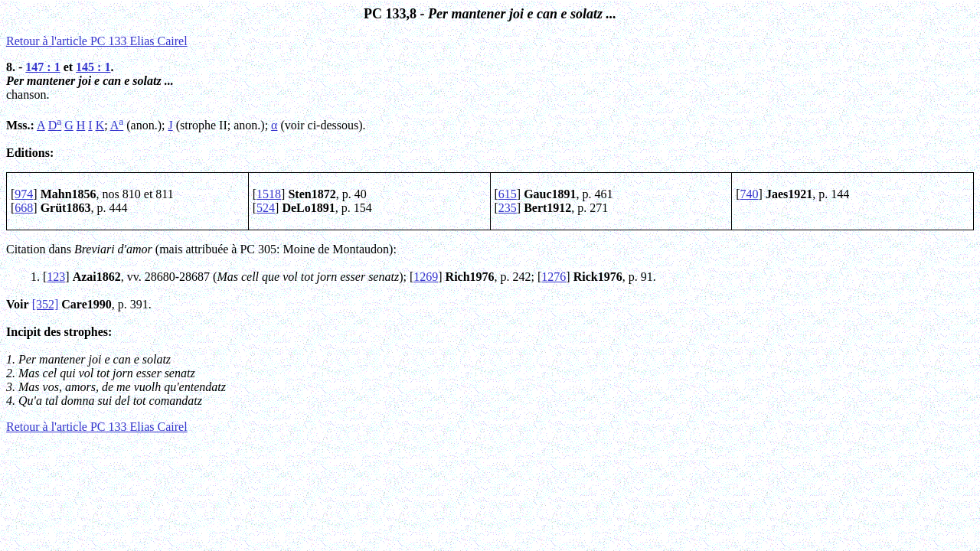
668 (24, 208)
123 (56, 277)
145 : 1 (93, 67)
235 (508, 208)
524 (266, 208)
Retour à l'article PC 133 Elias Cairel (97, 41)
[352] (46, 304)
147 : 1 (42, 67)
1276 (554, 277)
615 (508, 194)
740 (750, 194)
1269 (426, 277)
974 (24, 194)
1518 (269, 194)
